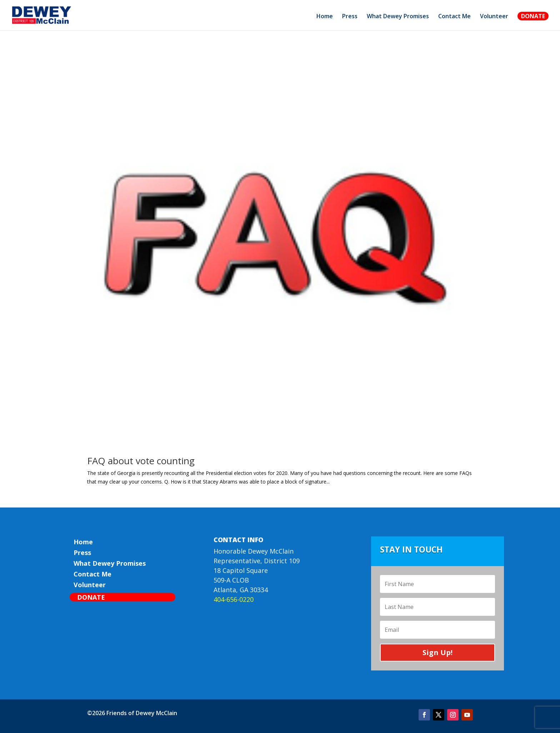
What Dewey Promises (398, 17)
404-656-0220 (234, 599)
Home (325, 17)
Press (350, 17)
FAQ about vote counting (141, 461)
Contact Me (454, 17)
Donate (533, 16)
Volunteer (494, 17)
